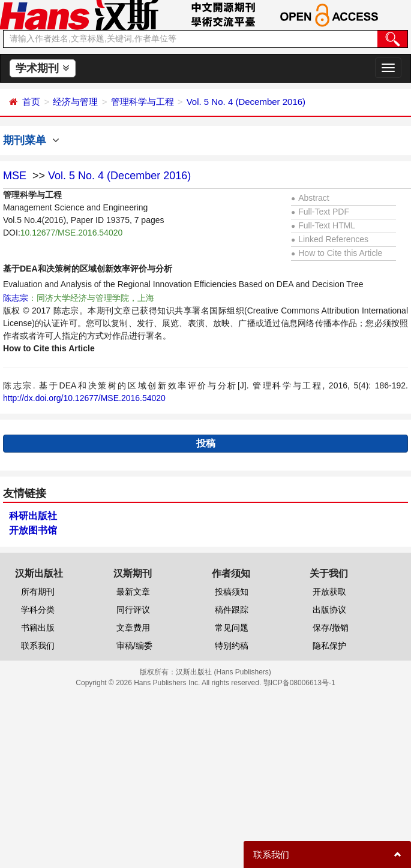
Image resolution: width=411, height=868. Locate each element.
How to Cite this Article (337, 253)
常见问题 (232, 628)
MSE (15, 176)
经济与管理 (75, 102)
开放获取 (329, 592)
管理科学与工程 (142, 102)
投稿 (206, 443)
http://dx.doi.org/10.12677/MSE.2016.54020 (84, 398)
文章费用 (133, 628)
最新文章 (133, 592)
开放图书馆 (33, 530)
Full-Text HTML (323, 225)
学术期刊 (42, 68)
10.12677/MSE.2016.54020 (71, 233)
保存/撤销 (331, 628)
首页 (31, 102)
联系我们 (38, 646)
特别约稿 (232, 646)
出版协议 (329, 610)
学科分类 (38, 610)
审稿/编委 (134, 646)
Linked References (330, 239)
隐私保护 (329, 646)
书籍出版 (38, 628)
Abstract (310, 198)
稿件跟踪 (232, 610)
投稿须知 (232, 592)
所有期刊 (38, 592)
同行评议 (133, 610)
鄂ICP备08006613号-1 (299, 683)
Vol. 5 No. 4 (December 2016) (246, 102)
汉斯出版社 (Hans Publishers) (223, 672)
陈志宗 (16, 298)
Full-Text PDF (320, 212)
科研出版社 (33, 516)
